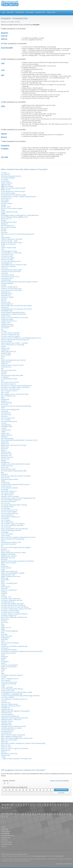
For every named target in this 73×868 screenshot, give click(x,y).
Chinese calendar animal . (9, 248)
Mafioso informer (6, 435)
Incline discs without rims (9, 370)
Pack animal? (5, 518)
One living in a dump (7, 507)
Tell (2, 672)
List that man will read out (9, 421)
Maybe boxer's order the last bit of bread (14, 445)
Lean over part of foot (8, 418)
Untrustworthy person (8, 730)
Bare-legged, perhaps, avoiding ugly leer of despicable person (20, 215)
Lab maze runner (6, 415)
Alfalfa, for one (6, 190)
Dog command (6, 316)
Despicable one (6, 292)
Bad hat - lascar (6, 207)
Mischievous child (6, 454)
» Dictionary (4, 840)
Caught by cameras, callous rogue (11, 243)
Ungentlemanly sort (7, 709)
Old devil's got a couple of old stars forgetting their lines (18, 498)
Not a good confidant (8, 493)
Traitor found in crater (8, 691)
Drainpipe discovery (7, 324)
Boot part (4, 229)
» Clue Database (5, 833)
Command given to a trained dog (11, 253)
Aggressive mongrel (7, 186)
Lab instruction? (6, 413)
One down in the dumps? (9, 501)
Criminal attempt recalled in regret (11, 270)
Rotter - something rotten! (9, 583)
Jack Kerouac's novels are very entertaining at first (16, 386)
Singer (3, 626)
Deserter (4, 285)
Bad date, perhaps (7, 203)
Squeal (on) (4, 656)
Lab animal (4, 411)
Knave (3, 408)
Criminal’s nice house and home (11, 271)
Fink (2, 329)
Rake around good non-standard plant (13, 539)
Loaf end (4, 423)
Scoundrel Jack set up (8, 602)
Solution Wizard (19, 12)
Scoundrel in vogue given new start (12, 600)
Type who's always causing (9, 704)
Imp (2, 369)
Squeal (3, 655)
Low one (4, 428)
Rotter (3, 581)
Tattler (3, 670)
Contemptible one (6, 263)
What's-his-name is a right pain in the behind (15, 748)
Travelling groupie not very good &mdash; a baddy (16, 692)
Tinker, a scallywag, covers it (10, 679)
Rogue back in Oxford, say (9, 571)
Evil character (5, 328)
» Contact (4, 846)
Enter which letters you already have (15, 787)
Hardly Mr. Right (6, 353)
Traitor (3, 685)
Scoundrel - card (6, 597)
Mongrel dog (5, 462)
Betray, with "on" (6, 219)
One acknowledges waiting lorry (11, 500)
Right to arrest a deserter (9, 563)
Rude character (6, 587)
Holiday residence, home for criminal (12, 365)
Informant (4, 372)
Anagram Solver (51, 12)
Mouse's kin (5, 467)
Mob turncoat (5, 459)
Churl (3, 249)
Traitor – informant (7, 687)
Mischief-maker (6, 452)
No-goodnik (5, 490)
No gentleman (5, 483)
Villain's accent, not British (9, 740)
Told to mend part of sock (9, 682)
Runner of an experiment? (9, 590)
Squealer (4, 658)
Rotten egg (4, 578)
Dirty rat (3, 300)
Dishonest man (6, 302)
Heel (2, 358)
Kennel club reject (6, 403)
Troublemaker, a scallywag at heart (12, 694)
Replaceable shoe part (8, 558)
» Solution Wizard (6, 831)
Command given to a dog (9, 251)
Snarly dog (4, 639)
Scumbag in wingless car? (9, 616)
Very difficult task (6, 733)
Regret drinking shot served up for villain (13, 553)
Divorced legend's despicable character (13, 312)
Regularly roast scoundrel (9, 556)
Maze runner (5, 447)
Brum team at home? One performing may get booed (18, 234)
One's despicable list (7, 515)
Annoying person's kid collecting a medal (13, 195)
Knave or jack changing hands (10, 409)
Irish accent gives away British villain (12, 375)
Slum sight (4, 634)
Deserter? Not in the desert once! (11, 288)
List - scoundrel (6, 420)
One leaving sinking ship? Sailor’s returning (14, 505)
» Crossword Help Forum (8, 836)
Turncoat (4, 701)
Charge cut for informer (8, 244)
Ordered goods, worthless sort (10, 517)
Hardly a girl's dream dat (8, 352)
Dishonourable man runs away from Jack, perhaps (16, 306)
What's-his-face (6, 745)
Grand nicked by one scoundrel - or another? (15, 343)
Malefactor (4, 437)
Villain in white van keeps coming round (13, 735)
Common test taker (7, 260)
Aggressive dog (6, 185)
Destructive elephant (7, 297)
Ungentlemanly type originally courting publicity (15, 711)
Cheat (3, 246)
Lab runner (4, 416)
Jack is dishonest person (8, 384)
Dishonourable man (7, 304)
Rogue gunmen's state (8, 575)
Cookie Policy (68, 864)
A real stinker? (5, 181)
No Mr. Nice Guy (6, 486)
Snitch (3, 641)
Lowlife (3, 432)
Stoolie (3, 663)
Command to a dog (7, 254)
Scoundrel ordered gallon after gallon (12, 604)
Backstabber (5, 202)
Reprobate (4, 559)
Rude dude (4, 588)
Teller (3, 673)
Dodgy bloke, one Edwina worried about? (14, 314)
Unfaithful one (5, 708)
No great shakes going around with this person (15, 484)
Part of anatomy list (7, 522)
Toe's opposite (6, 680)
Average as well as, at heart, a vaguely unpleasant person (19, 197)
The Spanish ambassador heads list (12, 675)
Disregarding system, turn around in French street (16, 309)
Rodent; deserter (6, 568)
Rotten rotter (5, 580)
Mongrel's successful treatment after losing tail (15, 464)
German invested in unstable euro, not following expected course (21, 338)
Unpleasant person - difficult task (11, 719)
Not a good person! (7, 495)
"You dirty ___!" (5, 173)
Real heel (4, 549)
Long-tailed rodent (7, 426)
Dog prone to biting (7, 319)
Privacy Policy (60, 864)
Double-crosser (6, 323)
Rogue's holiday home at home (11, 576)
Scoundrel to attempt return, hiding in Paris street (16, 609)
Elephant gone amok (7, 326)
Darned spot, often (7, 278)
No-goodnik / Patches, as (9, 491)
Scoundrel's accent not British (10, 610)
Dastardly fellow (6, 280)
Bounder (4, 231)
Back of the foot (6, 198)
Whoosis (4, 752)
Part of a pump (6, 520)
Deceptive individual (7, 283)
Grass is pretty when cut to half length (13, 345)
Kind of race (5, 404)
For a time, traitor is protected (10, 333)
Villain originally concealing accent (11, 737)
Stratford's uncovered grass (9, 665)
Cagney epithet (6, 237)
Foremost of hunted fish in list (10, 334)
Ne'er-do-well (5, 478)
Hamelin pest (5, 350)
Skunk (3, 633)
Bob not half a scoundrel (9, 227)
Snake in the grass (7, 636)
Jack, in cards (5, 392)
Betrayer (4, 220)
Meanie (3, 450)
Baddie (3, 210)
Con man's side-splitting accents (11, 261)
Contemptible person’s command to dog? (14, 265)
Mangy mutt (5, 442)
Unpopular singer (6, 723)
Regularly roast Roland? (8, 554)
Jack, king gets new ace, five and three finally (15, 394)
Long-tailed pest (6, 425)
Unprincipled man (6, 725)
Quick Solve (10, 12)
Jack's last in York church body (10, 389)
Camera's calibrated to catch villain (12, 239)
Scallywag (4, 593)
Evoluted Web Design (41, 856)
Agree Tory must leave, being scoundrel (13, 188)
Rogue (3, 570)
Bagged (3, 214)
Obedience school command (10, 496)
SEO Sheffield (60, 856)
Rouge (3, 585)
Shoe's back (5, 622)
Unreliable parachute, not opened (11, 728)
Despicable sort (6, 295)
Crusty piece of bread (8, 275)
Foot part (4, 331)
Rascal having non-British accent (11, 542)
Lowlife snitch (5, 433)
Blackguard (4, 224)
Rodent (3, 564)
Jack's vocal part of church (9, 391)
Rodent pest (5, 566)
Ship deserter (5, 619)
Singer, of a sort (6, 627)
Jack (2, 380)
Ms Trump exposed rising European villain (14, 471)
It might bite (5, 377)
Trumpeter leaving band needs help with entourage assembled (20, 696)
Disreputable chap (7, 311)
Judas (3, 398)
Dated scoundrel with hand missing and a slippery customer (19, 282)
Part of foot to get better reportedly (12, 525)
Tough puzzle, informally (9, 684)
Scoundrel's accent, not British (10, 612)
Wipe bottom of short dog (9, 754)
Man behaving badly (7, 438)
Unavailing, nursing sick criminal (11, 706)
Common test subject (8, 258)
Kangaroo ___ (5, 401)
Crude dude (4, 273)
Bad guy (3, 205)
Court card (4, 268)
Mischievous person (7, 457)
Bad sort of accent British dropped (12, 208)
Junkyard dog (5, 399)
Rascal (3, 541)
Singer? (3, 629)
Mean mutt (4, 449)
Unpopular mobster (7, 721)
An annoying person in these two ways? (13, 191)
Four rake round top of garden (10, 336)
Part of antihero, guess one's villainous (13, 524)
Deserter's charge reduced (9, 287)
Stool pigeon (5, 662)
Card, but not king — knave (9, 241)
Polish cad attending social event (11, 530)
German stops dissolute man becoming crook (15, 340)
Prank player (5, 532)
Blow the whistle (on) (7, 225)
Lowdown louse (6, 430)
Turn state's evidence (8, 697)
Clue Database (30, 12)
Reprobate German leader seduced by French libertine (17, 561)
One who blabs (6, 508)
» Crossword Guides (6, 842)
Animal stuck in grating (8, 193)
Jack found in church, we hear (10, 382)
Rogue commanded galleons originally (13, 573)
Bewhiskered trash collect (9, 222)
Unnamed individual (7, 714)
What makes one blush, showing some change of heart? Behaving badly (23, 743)
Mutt (2, 472)
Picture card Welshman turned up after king (14, 529)
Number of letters (9, 781)
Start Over (61, 793)
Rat (2, 546)
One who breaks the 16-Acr (9, 510)
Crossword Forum (40, 12)
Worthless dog (5, 755)
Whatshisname (6, 750)
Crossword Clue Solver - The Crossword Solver (10, 4)
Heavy (3, 357)
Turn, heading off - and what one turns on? (14, 699)
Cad (2, 236)
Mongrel (4, 461)
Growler (3, 346)
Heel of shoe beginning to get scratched (13, 360)
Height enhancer (6, 362)
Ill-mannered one (6, 367)
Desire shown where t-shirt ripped (11, 290)
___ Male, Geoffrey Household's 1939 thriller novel (16, 759)
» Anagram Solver (6, 838)
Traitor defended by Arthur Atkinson (12, 689)
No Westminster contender (9, 488)
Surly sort (4, 668)
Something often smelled (9, 650)
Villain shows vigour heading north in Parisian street (17, 738)
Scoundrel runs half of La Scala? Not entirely (15, 607)
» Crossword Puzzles (7, 844)
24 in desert (5, 179)
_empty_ (3, 757)
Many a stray (5, 444)
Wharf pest (4, 742)
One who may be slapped (9, 512)
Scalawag (4, 592)
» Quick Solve (5, 829)
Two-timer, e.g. (6, 702)
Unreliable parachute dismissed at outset (13, 726)
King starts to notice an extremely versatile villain (16, 406)
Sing (2, 624)
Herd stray (4, 363)
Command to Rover (7, 256)
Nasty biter (4, 474)
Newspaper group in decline (10, 479)
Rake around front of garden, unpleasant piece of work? (18, 537)
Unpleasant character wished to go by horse (15, 718)
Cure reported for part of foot (10, 277)
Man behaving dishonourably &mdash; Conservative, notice (19, 440)
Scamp (3, 595)
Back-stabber (5, 200)
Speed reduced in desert (8, 653)
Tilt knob (4, 677)
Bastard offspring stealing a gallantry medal (14, 217)
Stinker (3, 660)
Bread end (4, 232)
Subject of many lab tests (9, 667)
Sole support (5, 648)
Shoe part (4, 621)
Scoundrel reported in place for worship (13, 605)
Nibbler (3, 481)
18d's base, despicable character (11, 176)
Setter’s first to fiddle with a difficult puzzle (14, 617)
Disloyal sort (5, 307)
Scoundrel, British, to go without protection (14, 614)
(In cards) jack (5, 174)
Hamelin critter (5, 348)
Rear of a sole (5, 551)
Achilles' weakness (7, 183)
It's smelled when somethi (9, 379)
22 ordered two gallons (8, 178)
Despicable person (7, 294)
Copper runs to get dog (8, 266)
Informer (4, 374)
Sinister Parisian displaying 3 (10, 631)
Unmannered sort (6, 713)
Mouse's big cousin (7, 466)
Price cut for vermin (7, 534)
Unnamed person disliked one (10, 716)
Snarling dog (5, 638)
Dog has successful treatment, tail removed (14, 317)
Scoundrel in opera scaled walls (11, 599)
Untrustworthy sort (7, 731)
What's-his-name (6, 747)
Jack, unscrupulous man (8, 396)
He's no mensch (6, 355)
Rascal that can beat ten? (9, 544)
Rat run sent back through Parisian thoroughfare (16, 547)
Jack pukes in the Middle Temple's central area (15, 387)
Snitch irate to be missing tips (10, 643)
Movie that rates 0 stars (8, 469)
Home (4, 12)
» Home (3, 827)
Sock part (4, 645)
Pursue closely (5, 535)
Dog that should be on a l (9, 321)
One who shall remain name (10, 513)
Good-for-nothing (6, 341)
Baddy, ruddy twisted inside (9, 212)
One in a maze (5, 503)
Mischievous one (6, 455)
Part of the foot (6, 527)
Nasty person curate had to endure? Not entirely (16, 476)
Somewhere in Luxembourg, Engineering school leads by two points (22, 651)
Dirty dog (4, 299)
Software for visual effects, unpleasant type (14, 646)
